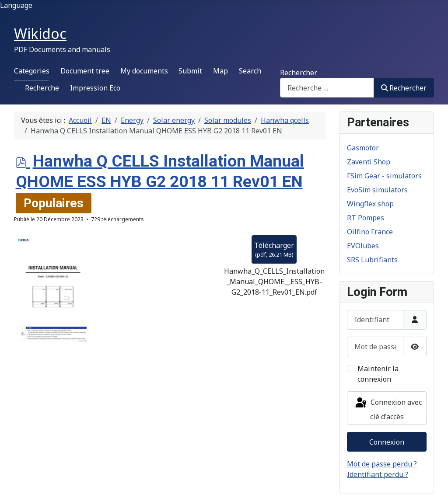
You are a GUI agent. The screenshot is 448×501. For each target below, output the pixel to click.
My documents (144, 71)
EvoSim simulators (377, 190)
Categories (32, 71)
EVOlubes (363, 246)
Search (250, 71)
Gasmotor (363, 148)
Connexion (387, 442)
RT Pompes (366, 218)
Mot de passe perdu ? (382, 464)
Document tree (85, 71)
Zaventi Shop (369, 162)
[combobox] (327, 88)
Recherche (42, 88)
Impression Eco (95, 88)
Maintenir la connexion (378, 374)
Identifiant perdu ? (378, 474)
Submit (190, 71)
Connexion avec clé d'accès (388, 409)
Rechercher (299, 73)
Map (220, 71)
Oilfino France (370, 232)
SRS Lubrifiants (372, 260)
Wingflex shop (370, 204)
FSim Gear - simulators (384, 176)
